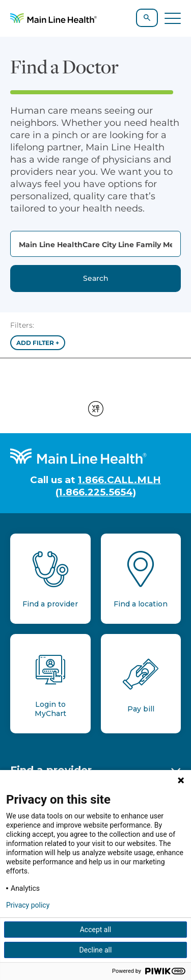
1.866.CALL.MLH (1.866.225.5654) (108, 486)
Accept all (96, 930)
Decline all (96, 950)
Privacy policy (28, 905)
